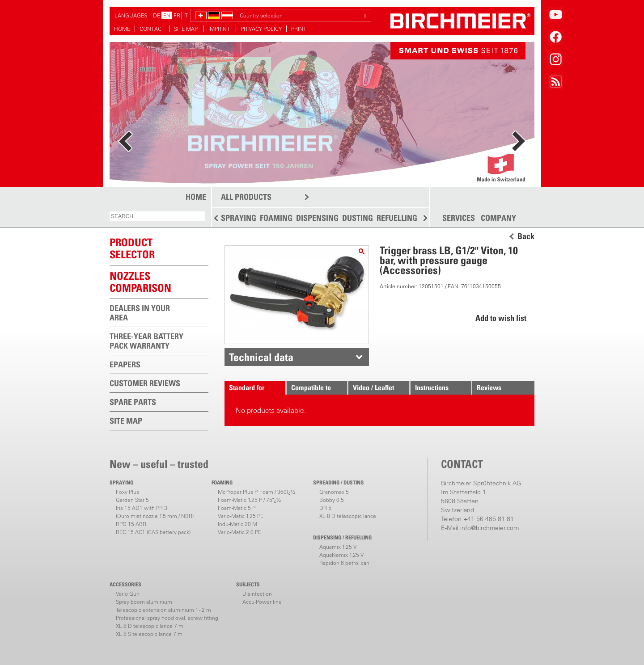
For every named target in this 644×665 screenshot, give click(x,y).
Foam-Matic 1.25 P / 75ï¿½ (249, 500)
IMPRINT (220, 29)
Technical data (261, 357)
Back (526, 236)
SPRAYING (239, 218)
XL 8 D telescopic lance (348, 516)
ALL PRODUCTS (246, 197)
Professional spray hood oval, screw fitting (167, 618)
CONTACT (152, 29)
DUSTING (358, 218)
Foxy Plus (127, 492)
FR (177, 15)
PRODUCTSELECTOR (132, 248)
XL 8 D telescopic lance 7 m (150, 626)
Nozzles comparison (140, 282)
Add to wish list (501, 318)
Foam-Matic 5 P (237, 508)
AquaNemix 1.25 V (341, 555)
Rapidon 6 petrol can (344, 563)
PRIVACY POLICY (261, 29)
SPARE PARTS (133, 402)
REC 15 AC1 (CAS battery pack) (153, 532)
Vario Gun (128, 594)
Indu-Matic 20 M (237, 524)
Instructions (432, 387)
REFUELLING (397, 218)
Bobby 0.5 (332, 500)
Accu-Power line (262, 602)
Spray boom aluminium (144, 602)
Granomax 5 (334, 492)
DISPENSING (317, 218)
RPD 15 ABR (131, 524)
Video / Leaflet (373, 387)
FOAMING (276, 218)
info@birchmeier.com (489, 528)
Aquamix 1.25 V (338, 547)
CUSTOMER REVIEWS (145, 383)
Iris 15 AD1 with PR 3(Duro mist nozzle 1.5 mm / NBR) (155, 512)
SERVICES (459, 218)
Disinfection (257, 594)
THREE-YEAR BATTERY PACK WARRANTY (146, 341)
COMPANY (498, 218)
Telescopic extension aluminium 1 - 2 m (163, 610)
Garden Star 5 (132, 500)
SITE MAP (186, 29)
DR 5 (325, 508)
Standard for (247, 387)
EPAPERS (125, 364)
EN (167, 15)
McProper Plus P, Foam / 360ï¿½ (256, 492)
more (148, 68)
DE (157, 15)
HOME (122, 29)
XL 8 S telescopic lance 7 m (149, 634)
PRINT (299, 29)
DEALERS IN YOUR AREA (140, 313)
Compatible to (311, 387)
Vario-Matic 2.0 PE (239, 532)
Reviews (489, 387)
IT (186, 15)
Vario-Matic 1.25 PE (241, 516)
